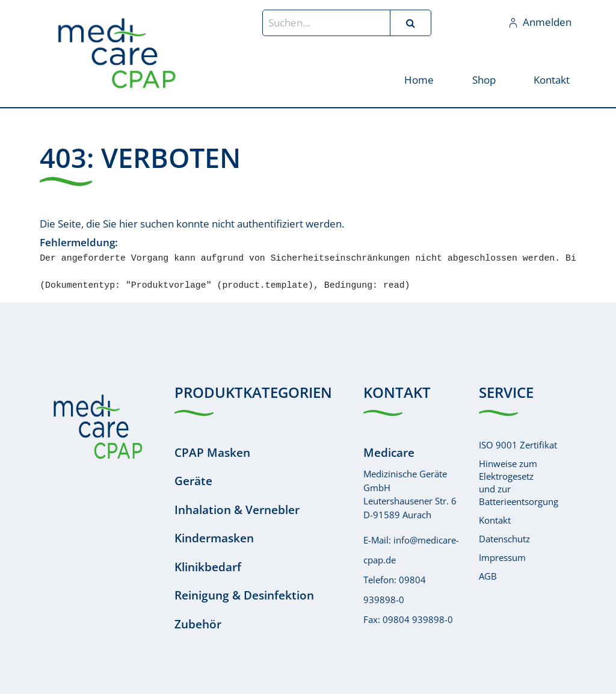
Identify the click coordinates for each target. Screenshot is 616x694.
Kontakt (495, 520)
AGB (488, 576)
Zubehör (198, 624)
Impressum (502, 557)
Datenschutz (504, 539)
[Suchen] (410, 23)
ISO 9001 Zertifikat (518, 445)
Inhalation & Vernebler (237, 510)
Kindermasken (214, 538)
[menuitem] (419, 79)
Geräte (193, 481)
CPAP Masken (212, 453)
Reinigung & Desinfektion (244, 595)
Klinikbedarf (208, 567)
